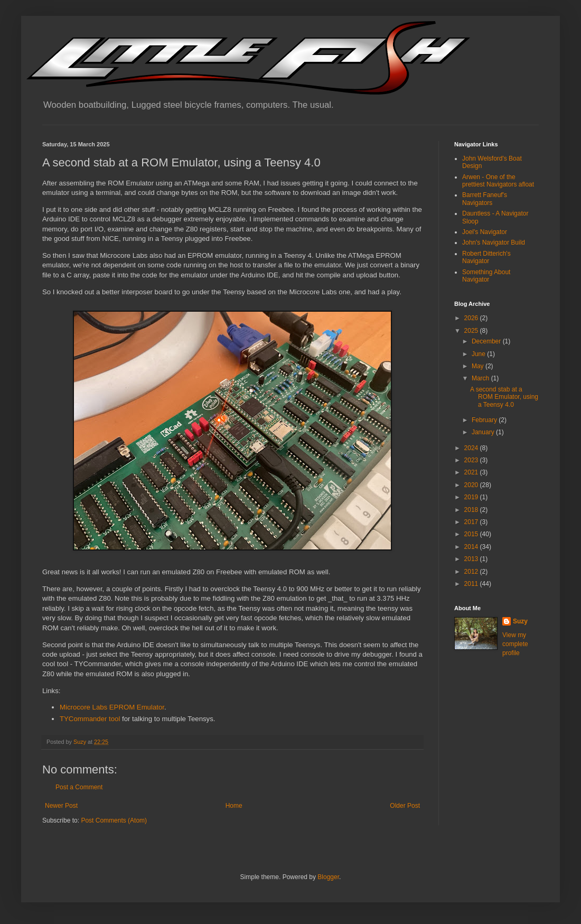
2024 (472, 448)
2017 (472, 522)
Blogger (328, 877)
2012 (472, 572)
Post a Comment (79, 787)
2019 (472, 497)
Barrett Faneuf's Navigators (485, 199)
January (484, 432)
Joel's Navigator (485, 232)
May (479, 366)
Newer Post (61, 806)
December (487, 341)
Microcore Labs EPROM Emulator (112, 707)
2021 (472, 472)
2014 (472, 547)
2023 (472, 460)
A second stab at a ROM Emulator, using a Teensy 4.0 (504, 397)
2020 (472, 485)
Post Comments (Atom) (114, 820)
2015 (472, 534)
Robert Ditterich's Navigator (486, 257)
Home (234, 806)
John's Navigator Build (494, 242)
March (481, 378)
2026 (472, 318)
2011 (472, 584)
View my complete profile (515, 644)
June (479, 354)
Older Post (405, 806)
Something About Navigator (486, 276)
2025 (472, 331)
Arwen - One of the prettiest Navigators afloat (498, 181)
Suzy (520, 621)
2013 (472, 559)
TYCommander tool (90, 719)
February (485, 420)
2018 (472, 510)
